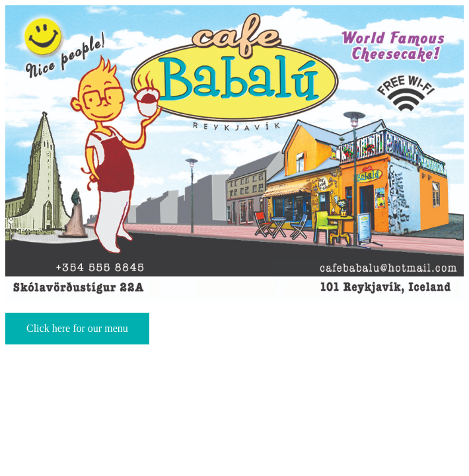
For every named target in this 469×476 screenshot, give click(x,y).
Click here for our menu (77, 328)
